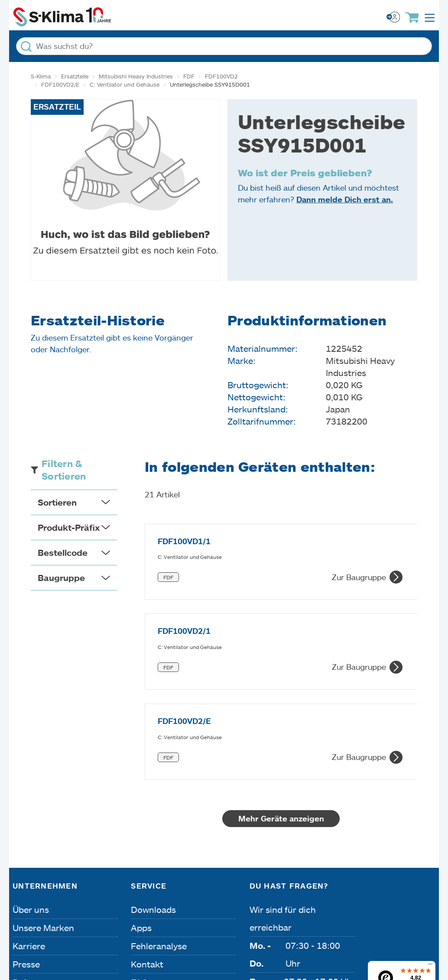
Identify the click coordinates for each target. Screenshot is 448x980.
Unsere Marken (43, 780)
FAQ (140, 834)
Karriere (29, 798)
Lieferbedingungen (396, 901)
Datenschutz (105, 901)
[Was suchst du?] (224, 46)
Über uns (31, 762)
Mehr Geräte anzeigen (289, 671)
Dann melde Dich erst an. (345, 199)
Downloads (153, 762)
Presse (26, 816)
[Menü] (430, 818)
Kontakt (147, 816)
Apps (141, 780)
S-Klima (41, 76)
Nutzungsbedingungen (292, 901)
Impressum (38, 901)
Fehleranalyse (159, 798)
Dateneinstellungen (188, 901)
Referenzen (36, 834)
